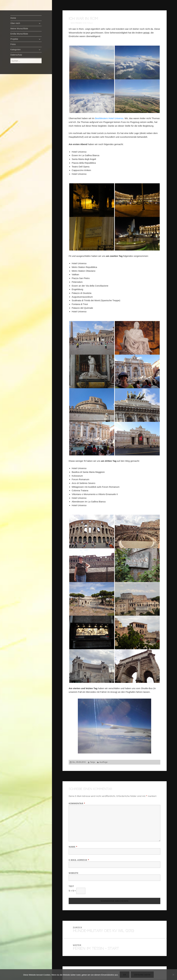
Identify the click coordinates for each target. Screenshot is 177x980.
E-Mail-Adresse (79, 860)
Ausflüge (103, 762)
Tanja (92, 762)
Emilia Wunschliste (19, 34)
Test (71, 886)
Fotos (13, 44)
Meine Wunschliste (19, 29)
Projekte (14, 39)
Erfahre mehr (142, 975)
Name (73, 847)
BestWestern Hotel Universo (109, 118)
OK (125, 975)
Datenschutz (16, 55)
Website (73, 873)
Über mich (15, 23)
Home (13, 18)
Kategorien (15, 50)
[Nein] (173, 975)
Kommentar (77, 804)
